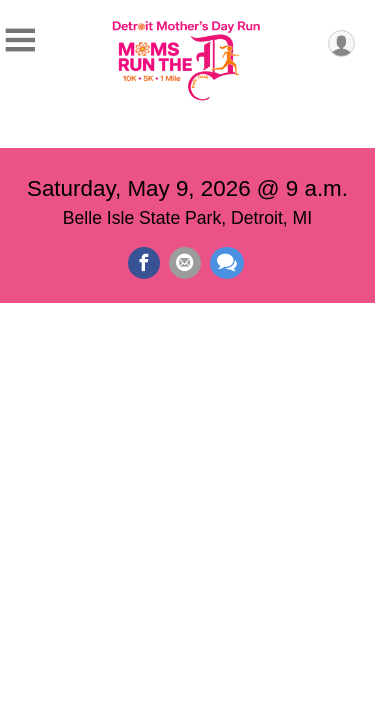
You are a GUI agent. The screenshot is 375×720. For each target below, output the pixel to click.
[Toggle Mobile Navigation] (20, 40)
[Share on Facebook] (144, 263)
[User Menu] (341, 43)
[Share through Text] (227, 263)
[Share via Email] (185, 263)
